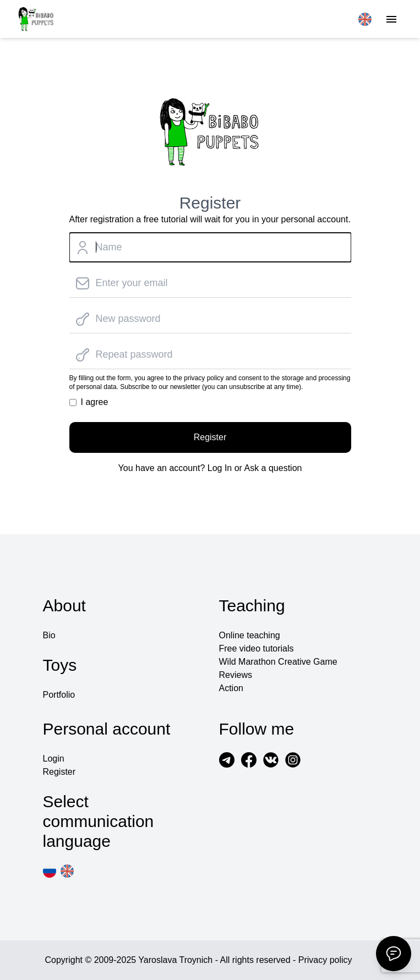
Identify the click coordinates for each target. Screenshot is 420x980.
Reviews (236, 675)
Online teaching (250, 635)
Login (54, 759)
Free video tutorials (257, 648)
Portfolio (59, 695)
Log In (220, 468)
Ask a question (273, 468)
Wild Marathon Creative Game (278, 662)
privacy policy (204, 378)
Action (231, 688)
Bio (49, 635)
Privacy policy (325, 960)
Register (210, 437)
